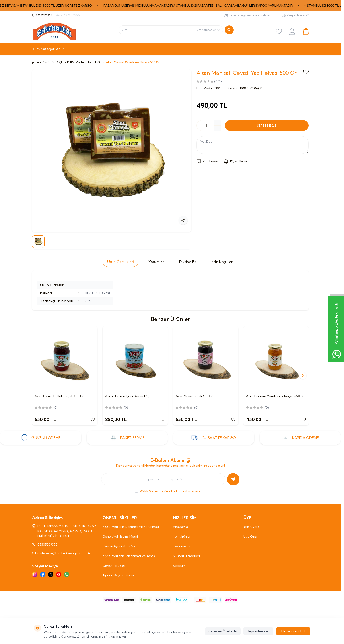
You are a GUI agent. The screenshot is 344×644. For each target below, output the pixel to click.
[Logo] (54, 31)
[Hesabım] (292, 31)
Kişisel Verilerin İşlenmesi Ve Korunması (131, 527)
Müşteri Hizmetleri (186, 556)
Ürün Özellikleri (120, 262)
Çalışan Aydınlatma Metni (121, 546)
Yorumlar (156, 262)
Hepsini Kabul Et (293, 631)
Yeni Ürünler (182, 536)
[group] (112, 151)
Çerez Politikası (114, 566)
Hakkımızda (182, 546)
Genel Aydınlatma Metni (120, 536)
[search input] (171, 30)
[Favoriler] (279, 31)
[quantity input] (209, 126)
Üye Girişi (250, 536)
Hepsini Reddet (258, 631)
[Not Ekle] (253, 145)
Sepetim (179, 566)
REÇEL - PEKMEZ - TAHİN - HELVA (78, 62)
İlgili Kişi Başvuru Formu (119, 575)
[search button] (229, 30)
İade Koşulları (222, 262)
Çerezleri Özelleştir (223, 631)
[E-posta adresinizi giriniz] (163, 479)
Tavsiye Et (187, 262)
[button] (303, 376)
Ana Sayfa (180, 527)
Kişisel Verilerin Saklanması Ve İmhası (129, 556)
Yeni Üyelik (251, 527)
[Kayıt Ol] (233, 479)
